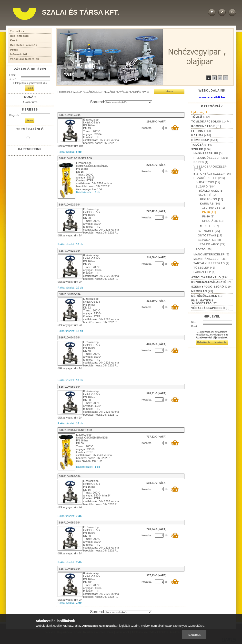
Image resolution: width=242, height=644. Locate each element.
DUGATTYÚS (208, 182)
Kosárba (146, 128)
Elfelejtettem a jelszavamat (30, 83)
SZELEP (77, 92)
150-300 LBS (214, 208)
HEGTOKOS (212, 199)
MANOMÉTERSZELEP (211, 254)
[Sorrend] (129, 102)
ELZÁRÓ (110, 92)
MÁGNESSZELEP (208, 153)
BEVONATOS (209, 240)
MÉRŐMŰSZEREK (207, 296)
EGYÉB (201, 162)
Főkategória (64, 92)
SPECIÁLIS (213, 221)
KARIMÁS (136, 92)
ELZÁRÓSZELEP (93, 92)
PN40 (208, 216)
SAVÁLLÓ (123, 92)
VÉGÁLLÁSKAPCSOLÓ (210, 308)
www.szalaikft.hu (212, 97)
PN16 (209, 212)
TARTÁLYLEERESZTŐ (211, 263)
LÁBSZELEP (204, 272)
